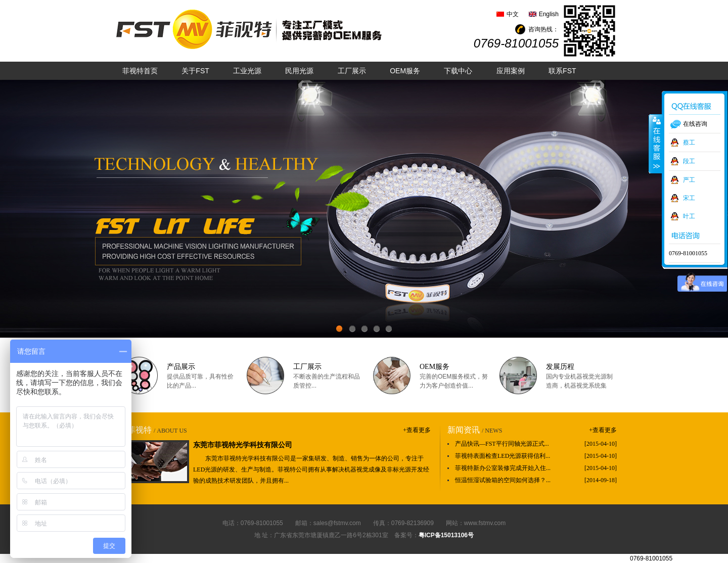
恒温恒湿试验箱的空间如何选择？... (503, 480)
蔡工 (689, 143)
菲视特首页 (140, 71)
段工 (689, 161)
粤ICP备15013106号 (446, 535)
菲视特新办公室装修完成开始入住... (503, 468)
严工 (689, 180)
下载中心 (458, 71)
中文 (513, 14)
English (549, 14)
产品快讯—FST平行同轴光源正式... (502, 444)
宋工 (689, 198)
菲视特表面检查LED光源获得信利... (503, 456)
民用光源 (299, 71)
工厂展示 (352, 71)
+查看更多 (417, 430)
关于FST (195, 71)
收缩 (656, 144)
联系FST (562, 71)
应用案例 (511, 71)
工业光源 (247, 71)
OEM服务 (405, 71)
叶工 (689, 216)
